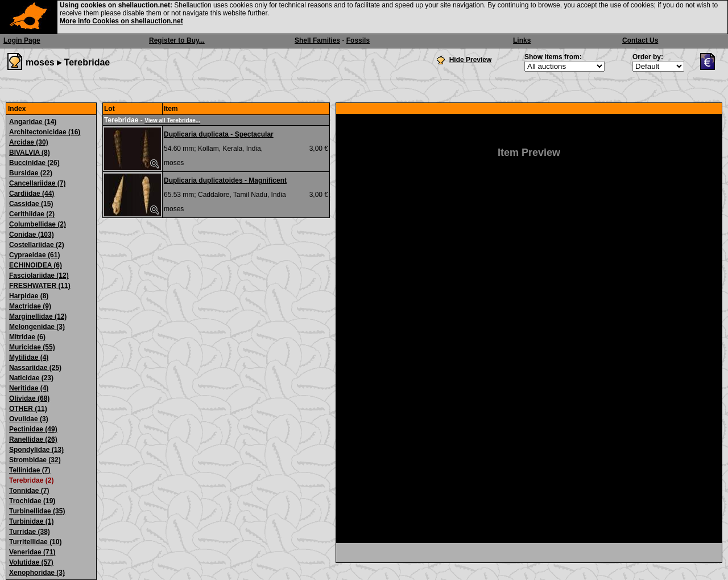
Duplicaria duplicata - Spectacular (219, 134)
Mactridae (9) (30, 306)
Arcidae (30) (29, 142)
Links (522, 40)
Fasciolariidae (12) (39, 275)
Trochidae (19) (32, 501)
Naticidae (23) (31, 378)
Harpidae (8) (29, 296)
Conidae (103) (32, 235)
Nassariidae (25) (35, 368)
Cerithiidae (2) (32, 214)
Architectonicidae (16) (45, 132)
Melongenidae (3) (37, 327)
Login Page (22, 40)
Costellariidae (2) (37, 245)
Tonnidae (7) (29, 491)
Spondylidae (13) (36, 450)
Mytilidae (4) (29, 357)
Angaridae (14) (33, 122)
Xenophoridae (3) (37, 573)
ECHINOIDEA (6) (36, 265)
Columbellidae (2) (38, 224)
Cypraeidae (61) (34, 255)
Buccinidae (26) (34, 163)
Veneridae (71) (32, 552)
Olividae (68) (29, 398)
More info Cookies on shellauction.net (121, 21)
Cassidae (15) (31, 204)
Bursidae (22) (31, 173)
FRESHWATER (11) (40, 286)
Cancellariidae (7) (37, 183)
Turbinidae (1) (31, 521)
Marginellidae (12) (38, 316)
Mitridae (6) (27, 337)
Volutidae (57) (31, 562)
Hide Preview (471, 60)
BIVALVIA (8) (30, 153)
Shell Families (317, 40)
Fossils (358, 40)
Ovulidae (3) (29, 419)
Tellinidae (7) (30, 470)
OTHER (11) (28, 409)
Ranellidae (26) (33, 439)
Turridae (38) (30, 532)
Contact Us (640, 40)
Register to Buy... (177, 40)
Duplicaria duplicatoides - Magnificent (225, 180)
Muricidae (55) (32, 347)
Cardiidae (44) (32, 194)
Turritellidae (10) (35, 542)
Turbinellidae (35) (37, 511)
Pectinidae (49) (33, 429)
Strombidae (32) (35, 460)
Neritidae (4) (29, 388)
